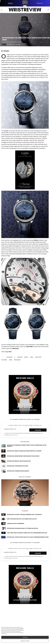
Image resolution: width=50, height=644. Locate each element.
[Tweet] (15, 357)
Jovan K (6, 51)
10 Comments (18, 45)
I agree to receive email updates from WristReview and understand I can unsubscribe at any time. (23, 434)
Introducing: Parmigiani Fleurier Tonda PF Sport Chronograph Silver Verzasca (27, 446)
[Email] (32, 357)
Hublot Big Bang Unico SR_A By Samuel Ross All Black (22, 519)
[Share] (10, 357)
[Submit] (26, 357)
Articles (4, 45)
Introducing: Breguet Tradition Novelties (19, 462)
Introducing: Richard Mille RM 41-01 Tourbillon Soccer (22, 529)
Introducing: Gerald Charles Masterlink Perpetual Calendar (24, 451)
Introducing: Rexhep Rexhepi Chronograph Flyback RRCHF (23, 456)
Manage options (25, 641)
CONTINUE (25, 637)
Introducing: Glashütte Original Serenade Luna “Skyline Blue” (24, 515)
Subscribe (38, 430)
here (10, 352)
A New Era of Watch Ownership (15, 524)
